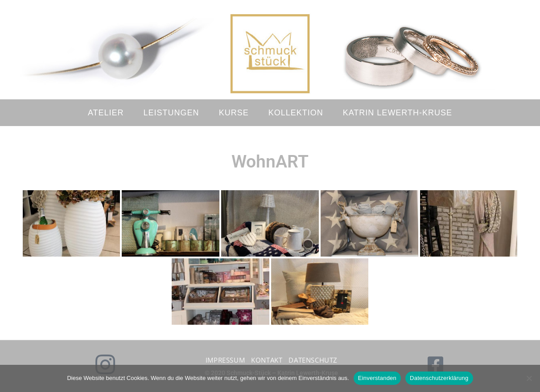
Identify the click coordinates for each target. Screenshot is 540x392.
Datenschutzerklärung (439, 378)
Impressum (225, 360)
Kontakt (267, 360)
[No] (529, 378)
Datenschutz (313, 360)
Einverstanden (377, 378)
